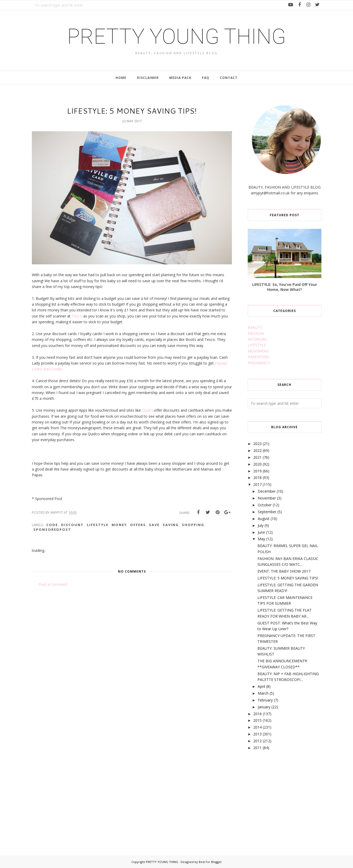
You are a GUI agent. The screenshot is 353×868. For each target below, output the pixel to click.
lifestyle (98, 525)
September (267, 512)
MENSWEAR (258, 351)
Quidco (148, 410)
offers (138, 525)
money (119, 525)
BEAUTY (255, 327)
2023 (257, 444)
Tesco (77, 316)
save (154, 525)
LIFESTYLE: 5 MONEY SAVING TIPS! (288, 578)
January (264, 707)
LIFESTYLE (257, 345)
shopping (193, 525)
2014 (257, 727)
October (265, 505)
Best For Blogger (210, 862)
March (263, 693)
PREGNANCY (259, 363)
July (261, 525)
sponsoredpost (52, 529)
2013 (257, 734)
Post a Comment (53, 584)
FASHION (256, 333)
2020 (257, 464)
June (261, 532)
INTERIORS (257, 339)
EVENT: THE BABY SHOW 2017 (284, 571)
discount (72, 525)
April (261, 686)
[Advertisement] (287, 797)
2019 (257, 471)
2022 (257, 450)
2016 (257, 714)
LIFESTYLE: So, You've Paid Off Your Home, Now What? (285, 287)
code (52, 525)
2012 (257, 741)
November (267, 498)
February (265, 700)
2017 (257, 484)
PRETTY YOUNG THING (176, 37)
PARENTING (258, 357)
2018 (257, 478)
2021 (257, 457)
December (267, 491)
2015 (257, 720)
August (264, 519)
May (261, 539)
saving (171, 525)
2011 (257, 748)
